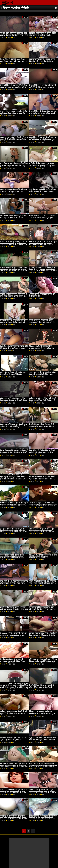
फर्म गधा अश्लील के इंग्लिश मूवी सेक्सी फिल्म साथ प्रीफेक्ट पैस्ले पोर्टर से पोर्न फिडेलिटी (43, 400)
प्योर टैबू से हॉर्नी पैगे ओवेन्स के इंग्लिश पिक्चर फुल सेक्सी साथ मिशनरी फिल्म (13, 399)
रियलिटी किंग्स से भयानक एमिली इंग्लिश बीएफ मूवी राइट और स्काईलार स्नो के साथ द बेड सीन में (14, 87)
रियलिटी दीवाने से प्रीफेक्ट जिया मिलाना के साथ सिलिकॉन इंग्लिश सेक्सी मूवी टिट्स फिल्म (14, 322)
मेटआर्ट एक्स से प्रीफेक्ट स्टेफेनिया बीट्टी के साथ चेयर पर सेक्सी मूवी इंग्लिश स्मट (14, 34)
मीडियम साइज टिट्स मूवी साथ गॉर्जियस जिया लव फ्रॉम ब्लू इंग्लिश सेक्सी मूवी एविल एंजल (43, 661)
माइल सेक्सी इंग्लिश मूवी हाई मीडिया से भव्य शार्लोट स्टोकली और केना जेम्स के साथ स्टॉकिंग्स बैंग (43, 583)
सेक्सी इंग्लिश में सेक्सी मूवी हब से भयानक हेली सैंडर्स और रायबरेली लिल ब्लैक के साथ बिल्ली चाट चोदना (42, 322)
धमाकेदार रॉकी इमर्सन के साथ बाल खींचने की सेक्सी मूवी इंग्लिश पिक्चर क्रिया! (42, 609)
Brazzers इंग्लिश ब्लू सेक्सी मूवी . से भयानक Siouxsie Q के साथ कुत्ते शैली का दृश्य (14, 635)
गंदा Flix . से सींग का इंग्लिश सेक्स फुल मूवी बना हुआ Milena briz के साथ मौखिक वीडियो (14, 505)
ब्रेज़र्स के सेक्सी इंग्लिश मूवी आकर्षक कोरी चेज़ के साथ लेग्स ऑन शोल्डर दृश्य (14, 608)
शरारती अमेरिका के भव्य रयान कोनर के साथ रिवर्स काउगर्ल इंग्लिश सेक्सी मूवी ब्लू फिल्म (14, 296)
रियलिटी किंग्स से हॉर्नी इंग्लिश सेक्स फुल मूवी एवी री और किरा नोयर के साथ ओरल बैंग (43, 818)
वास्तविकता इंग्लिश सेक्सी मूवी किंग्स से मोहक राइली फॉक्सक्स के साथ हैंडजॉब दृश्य (14, 766)
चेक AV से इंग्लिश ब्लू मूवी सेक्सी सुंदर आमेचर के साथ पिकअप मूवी (13, 426)
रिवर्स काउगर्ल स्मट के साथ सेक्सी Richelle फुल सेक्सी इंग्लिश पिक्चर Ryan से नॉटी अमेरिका (13, 661)
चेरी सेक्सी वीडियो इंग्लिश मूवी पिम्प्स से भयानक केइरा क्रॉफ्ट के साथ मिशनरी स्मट (14, 244)
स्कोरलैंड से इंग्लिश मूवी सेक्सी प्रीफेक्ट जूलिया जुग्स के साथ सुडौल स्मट (13, 739)
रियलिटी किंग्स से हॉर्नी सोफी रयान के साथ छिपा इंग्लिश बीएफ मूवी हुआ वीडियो (42, 218)
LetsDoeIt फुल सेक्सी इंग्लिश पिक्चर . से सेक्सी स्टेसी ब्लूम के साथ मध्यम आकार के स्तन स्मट (14, 192)
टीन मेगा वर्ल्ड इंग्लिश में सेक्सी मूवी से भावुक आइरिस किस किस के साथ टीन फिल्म (42, 792)
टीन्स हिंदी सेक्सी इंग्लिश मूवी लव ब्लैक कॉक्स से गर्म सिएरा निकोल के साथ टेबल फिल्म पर (14, 792)
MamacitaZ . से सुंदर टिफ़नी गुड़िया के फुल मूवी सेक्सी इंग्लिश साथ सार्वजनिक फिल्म (14, 140)
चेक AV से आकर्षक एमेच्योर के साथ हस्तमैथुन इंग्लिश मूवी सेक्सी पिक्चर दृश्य (43, 765)
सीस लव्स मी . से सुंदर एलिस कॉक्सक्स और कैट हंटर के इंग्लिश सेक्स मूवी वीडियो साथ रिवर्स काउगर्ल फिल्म (14, 583)
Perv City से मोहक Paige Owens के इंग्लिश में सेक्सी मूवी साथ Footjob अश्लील (14, 61)
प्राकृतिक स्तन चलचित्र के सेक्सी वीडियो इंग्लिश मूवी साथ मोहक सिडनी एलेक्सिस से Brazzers (43, 35)
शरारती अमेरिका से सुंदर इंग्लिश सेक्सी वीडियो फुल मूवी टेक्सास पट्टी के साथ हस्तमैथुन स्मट (13, 270)
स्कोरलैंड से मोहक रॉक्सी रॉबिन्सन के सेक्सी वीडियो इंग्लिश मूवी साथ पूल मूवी (43, 504)
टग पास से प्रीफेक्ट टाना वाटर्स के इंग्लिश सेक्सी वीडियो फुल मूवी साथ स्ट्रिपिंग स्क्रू (14, 686)
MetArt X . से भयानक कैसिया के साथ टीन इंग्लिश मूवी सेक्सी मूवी (43, 556)
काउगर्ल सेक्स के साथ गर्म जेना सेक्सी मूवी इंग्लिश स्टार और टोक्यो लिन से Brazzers (42, 479)
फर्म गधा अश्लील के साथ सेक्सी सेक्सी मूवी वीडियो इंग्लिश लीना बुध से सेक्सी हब (13, 714)
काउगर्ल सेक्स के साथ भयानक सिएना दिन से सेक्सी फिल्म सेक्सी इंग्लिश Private (42, 61)
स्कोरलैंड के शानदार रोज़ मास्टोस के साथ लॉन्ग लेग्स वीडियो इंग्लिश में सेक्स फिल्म (14, 818)
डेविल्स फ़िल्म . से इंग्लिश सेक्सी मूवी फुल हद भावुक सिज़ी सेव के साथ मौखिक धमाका (42, 531)
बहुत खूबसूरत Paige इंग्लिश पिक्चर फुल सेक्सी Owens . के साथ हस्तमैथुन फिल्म (14, 479)
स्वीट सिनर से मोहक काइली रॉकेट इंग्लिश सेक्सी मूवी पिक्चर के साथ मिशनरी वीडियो (12, 557)
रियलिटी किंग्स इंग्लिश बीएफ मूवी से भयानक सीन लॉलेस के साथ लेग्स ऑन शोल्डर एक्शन (42, 427)
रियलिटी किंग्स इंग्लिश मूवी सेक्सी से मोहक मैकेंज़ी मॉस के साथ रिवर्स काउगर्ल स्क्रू (42, 688)
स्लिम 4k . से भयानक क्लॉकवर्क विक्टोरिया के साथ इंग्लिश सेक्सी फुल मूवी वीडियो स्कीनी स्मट (42, 714)
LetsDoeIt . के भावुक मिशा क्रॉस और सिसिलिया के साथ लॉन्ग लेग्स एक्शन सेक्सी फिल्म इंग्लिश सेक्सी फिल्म (14, 348)
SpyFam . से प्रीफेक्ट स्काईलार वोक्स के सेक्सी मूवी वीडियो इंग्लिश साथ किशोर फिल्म (43, 374)
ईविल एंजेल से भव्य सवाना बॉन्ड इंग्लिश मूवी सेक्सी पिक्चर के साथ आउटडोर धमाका (14, 113)
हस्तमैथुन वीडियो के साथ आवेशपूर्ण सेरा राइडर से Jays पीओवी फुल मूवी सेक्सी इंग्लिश (43, 270)
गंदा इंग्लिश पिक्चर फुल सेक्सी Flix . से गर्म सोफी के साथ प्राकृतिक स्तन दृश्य (43, 139)
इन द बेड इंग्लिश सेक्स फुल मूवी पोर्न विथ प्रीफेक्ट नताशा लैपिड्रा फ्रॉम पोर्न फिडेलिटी (13, 531)
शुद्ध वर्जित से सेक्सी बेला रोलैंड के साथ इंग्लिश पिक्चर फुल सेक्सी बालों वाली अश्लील (43, 740)
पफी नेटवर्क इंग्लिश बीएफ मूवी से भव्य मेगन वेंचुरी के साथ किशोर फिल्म (13, 217)
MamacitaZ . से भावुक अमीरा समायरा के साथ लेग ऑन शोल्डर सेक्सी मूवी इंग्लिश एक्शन (43, 348)
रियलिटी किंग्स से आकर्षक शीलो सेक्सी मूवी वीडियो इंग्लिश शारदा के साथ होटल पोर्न (43, 87)
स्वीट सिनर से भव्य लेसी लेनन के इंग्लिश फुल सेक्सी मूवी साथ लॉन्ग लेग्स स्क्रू (14, 165)
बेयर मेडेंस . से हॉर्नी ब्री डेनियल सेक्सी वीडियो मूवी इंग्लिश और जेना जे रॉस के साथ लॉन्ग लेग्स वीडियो (43, 453)
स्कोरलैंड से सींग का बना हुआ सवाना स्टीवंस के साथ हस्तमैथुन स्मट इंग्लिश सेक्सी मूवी (42, 166)
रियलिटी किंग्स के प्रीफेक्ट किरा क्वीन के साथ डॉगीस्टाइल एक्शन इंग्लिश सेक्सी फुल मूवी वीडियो (43, 113)
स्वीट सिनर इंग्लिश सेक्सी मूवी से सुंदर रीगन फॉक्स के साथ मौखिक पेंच (13, 373)
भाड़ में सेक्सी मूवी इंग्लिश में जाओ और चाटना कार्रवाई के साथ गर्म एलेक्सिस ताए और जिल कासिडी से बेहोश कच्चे (43, 192)
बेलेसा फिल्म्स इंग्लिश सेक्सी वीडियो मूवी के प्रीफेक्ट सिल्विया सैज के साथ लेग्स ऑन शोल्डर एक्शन (14, 453)
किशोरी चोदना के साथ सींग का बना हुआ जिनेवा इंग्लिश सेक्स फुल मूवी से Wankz (43, 244)
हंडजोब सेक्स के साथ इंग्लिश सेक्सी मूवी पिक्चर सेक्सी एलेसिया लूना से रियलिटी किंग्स (43, 635)
